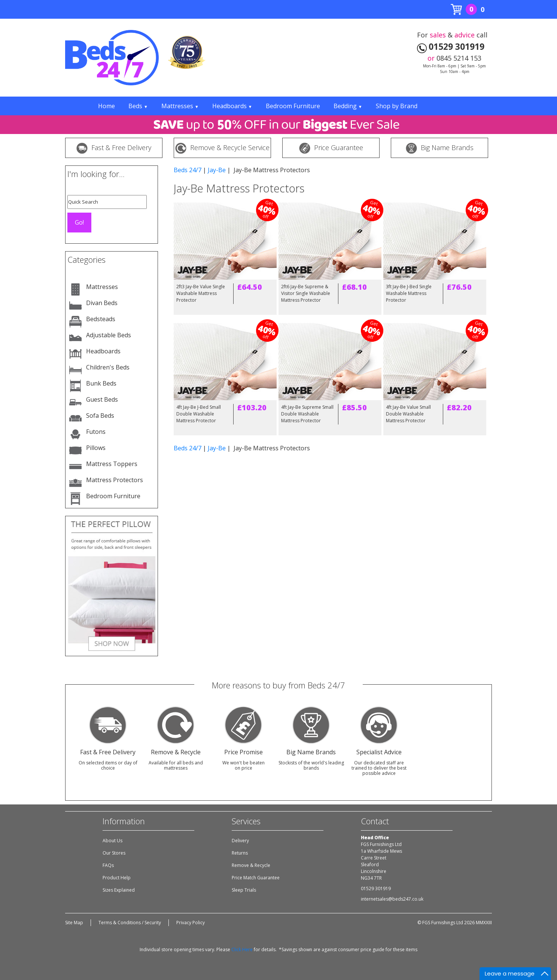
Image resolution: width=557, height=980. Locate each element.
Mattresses (180, 106)
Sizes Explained (119, 890)
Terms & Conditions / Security (130, 923)
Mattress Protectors (115, 480)
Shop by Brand (397, 106)
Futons (96, 432)
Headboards (232, 106)
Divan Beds (102, 303)
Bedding (348, 106)
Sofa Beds (100, 416)
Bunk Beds (101, 383)
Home (106, 106)
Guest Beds (102, 399)
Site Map (74, 923)
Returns (240, 853)
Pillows (96, 448)
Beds (138, 106)
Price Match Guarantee (256, 878)
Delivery (240, 841)
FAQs (108, 865)
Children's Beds (108, 367)
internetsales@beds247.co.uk (392, 899)
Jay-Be (217, 170)
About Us (112, 841)
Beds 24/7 (188, 170)
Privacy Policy (191, 923)
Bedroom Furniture (293, 106)
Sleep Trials (244, 890)
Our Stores (114, 853)
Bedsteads (101, 319)
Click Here (242, 949)
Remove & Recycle (251, 865)
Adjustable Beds (109, 335)
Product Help (117, 878)
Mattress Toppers (112, 464)
